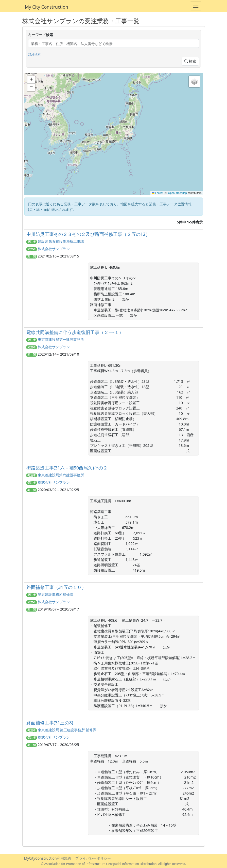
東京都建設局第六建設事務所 (61, 475)
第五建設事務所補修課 (56, 594)
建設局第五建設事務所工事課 (61, 241)
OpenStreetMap (178, 193)
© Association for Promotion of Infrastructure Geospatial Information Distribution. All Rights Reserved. (114, 864)
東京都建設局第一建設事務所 (61, 339)
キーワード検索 (41, 35)
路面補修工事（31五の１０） (56, 587)
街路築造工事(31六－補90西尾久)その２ (67, 468)
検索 (190, 61)
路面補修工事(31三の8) (50, 723)
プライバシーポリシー (93, 858)
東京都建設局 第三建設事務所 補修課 (67, 730)
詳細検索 (34, 54)
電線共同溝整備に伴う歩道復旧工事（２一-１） (75, 332)
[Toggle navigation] (196, 6)
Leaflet (157, 193)
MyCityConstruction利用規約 (48, 858)
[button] (31, 80)
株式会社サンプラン (54, 249)
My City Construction (47, 7)
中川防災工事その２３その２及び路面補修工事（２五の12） (88, 234)
